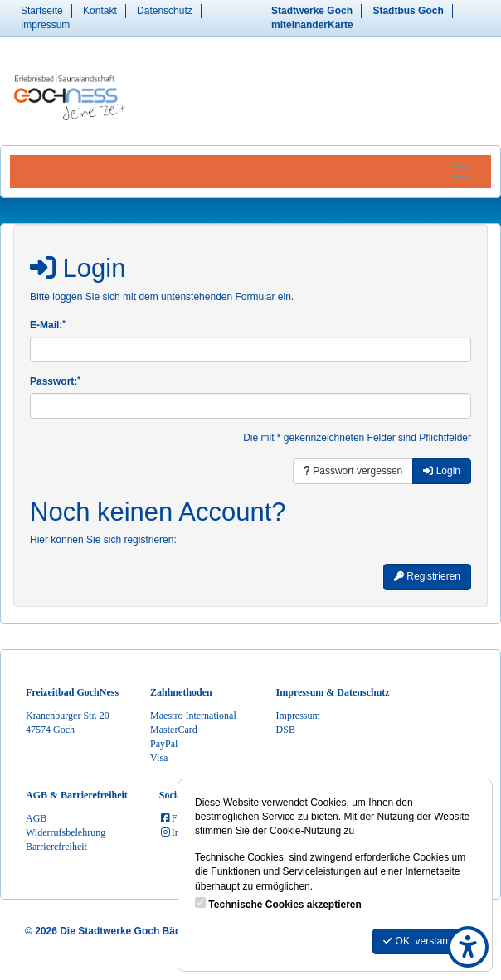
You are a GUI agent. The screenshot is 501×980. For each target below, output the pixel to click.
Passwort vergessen (353, 471)
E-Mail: (48, 325)
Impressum (45, 25)
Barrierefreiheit (56, 847)
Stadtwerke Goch (312, 11)
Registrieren (427, 576)
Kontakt (100, 11)
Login (442, 471)
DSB (286, 730)
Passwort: (55, 381)
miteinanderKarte (312, 25)
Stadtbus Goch (408, 11)
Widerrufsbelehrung (66, 832)
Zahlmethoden (181, 692)
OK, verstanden (424, 941)
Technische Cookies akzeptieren (285, 905)
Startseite (42, 11)
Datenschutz (165, 11)
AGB (36, 818)
